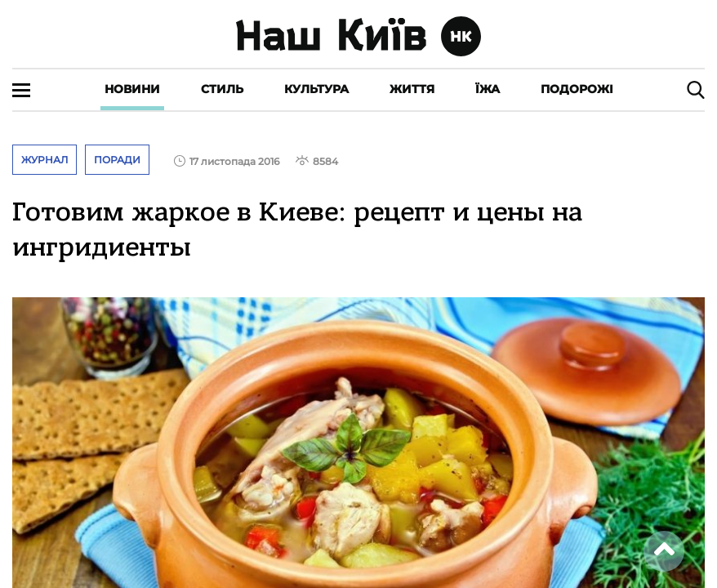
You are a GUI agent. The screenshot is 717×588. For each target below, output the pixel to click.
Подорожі (577, 89)
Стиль (222, 89)
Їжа (488, 89)
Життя (412, 89)
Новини (132, 89)
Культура (316, 89)
